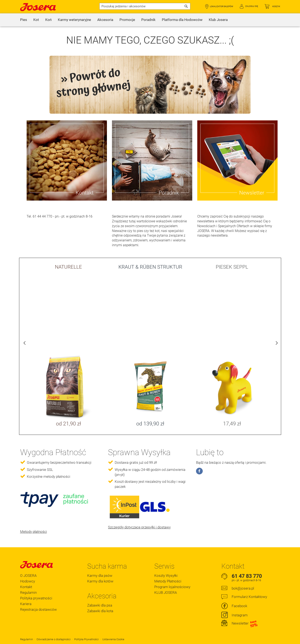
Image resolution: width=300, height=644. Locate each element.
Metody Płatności (168, 581)
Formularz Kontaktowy (249, 597)
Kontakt (26, 587)
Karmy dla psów (100, 576)
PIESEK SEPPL (232, 267)
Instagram (240, 615)
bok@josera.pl (243, 588)
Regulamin (28, 592)
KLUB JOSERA (166, 592)
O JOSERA (28, 576)
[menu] (150, 20)
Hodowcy (28, 581)
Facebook (239, 606)
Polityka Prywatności (86, 639)
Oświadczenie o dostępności (54, 639)
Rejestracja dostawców (38, 609)
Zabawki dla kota (100, 611)
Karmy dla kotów (100, 581)
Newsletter (245, 623)
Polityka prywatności (36, 598)
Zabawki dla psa (100, 605)
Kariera (26, 604)
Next (276, 344)
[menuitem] (24, 20)
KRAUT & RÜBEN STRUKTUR (150, 267)
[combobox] (145, 6)
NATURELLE (68, 267)
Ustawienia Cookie (113, 639)
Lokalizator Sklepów (221, 6)
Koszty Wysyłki (166, 576)
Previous (25, 344)
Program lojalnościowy (172, 587)
